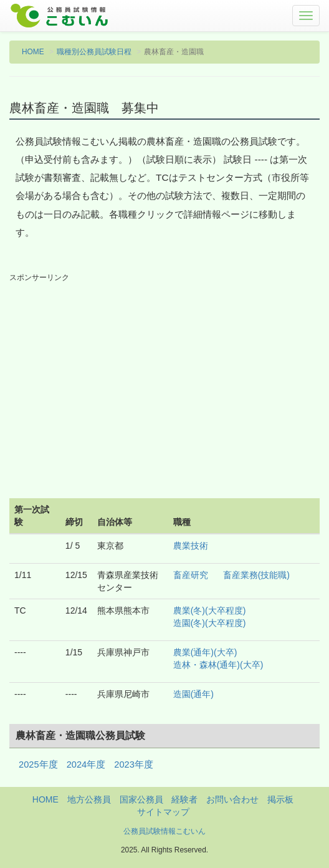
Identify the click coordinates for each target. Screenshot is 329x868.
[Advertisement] (164, 377)
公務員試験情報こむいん (164, 831)
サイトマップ (163, 812)
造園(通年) (193, 694)
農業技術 (191, 546)
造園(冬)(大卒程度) (210, 623)
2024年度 (86, 764)
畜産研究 (191, 575)
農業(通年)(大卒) (205, 652)
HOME (33, 52)
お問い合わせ (232, 799)
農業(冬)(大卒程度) (210, 610)
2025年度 (38, 764)
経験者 (184, 799)
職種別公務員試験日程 (94, 52)
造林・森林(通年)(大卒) (218, 665)
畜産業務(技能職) (256, 575)
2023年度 (134, 764)
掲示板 (280, 799)
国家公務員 (141, 799)
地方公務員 (89, 799)
